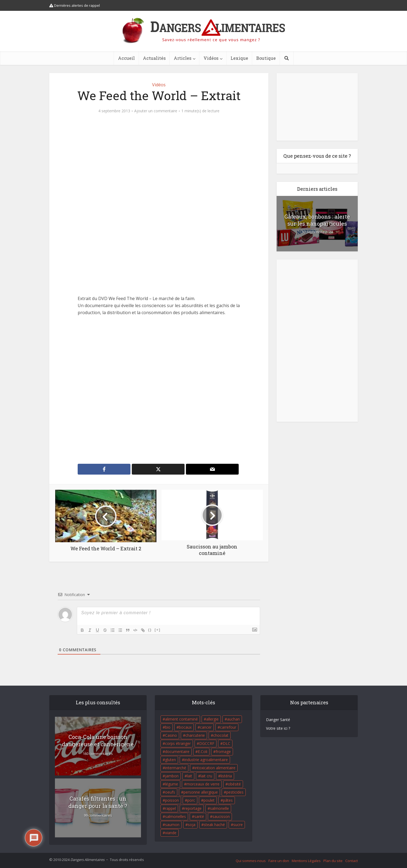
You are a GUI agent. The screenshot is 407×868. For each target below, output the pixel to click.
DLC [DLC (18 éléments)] (227, 743)
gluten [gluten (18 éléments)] (170, 760)
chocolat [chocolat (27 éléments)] (221, 735)
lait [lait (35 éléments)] (190, 776)
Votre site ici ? (278, 728)
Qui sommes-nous (251, 861)
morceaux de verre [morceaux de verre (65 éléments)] (203, 784)
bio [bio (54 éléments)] (168, 727)
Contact (352, 861)
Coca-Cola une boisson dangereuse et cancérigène (98, 740)
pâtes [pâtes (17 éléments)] (228, 800)
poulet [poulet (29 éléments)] (209, 800)
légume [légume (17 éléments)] (172, 784)
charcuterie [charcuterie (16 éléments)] (195, 735)
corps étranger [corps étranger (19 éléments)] (178, 743)
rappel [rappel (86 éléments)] (170, 808)
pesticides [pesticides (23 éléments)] (235, 792)
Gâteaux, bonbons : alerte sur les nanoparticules (317, 220)
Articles (183, 58)
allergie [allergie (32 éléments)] (212, 719)
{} (150, 630)
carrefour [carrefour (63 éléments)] (228, 727)
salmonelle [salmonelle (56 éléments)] (219, 808)
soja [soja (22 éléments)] (192, 825)
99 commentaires (98, 815)
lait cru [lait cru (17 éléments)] (206, 776)
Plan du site (333, 861)
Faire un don (279, 861)
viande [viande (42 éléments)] (171, 833)
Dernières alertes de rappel (75, 5)
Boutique (266, 58)
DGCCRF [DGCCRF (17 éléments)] (207, 743)
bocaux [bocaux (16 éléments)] (185, 727)
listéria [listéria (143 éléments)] (226, 776)
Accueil (126, 58)
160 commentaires (98, 754)
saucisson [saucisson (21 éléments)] (221, 816)
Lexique (239, 58)
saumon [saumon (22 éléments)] (172, 825)
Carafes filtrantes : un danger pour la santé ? (98, 802)
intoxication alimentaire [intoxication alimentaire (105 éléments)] (215, 768)
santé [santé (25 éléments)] (199, 816)
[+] (157, 630)
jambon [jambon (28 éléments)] (172, 776)
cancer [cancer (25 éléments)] (206, 727)
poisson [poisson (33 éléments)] (172, 800)
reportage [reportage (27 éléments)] (193, 808)
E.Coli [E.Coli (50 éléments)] (203, 752)
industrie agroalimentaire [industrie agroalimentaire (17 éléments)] (206, 760)
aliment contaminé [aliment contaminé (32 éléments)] (181, 719)
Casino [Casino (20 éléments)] (171, 735)
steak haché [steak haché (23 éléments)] (214, 825)
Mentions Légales (306, 861)
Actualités (154, 58)
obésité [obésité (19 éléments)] (234, 784)
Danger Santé (278, 720)
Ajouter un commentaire (156, 111)
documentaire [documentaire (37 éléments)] (177, 752)
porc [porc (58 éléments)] (191, 800)
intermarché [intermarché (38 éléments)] (176, 768)
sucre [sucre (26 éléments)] (238, 825)
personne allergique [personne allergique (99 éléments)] (201, 792)
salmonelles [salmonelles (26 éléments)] (175, 816)
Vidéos (211, 58)
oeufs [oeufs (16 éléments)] (170, 792)
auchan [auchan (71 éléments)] (233, 719)
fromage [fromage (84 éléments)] (223, 752)
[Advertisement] (159, 390)
